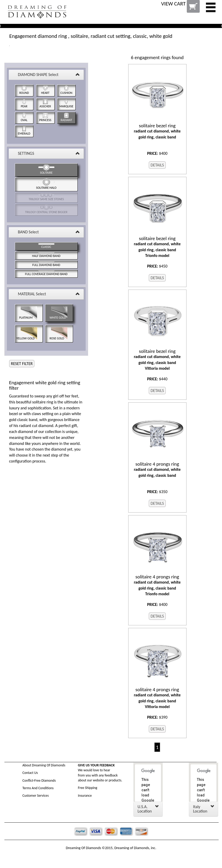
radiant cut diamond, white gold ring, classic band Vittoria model (157, 360)
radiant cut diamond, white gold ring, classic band (157, 131)
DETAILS (157, 165)
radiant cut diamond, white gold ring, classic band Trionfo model (157, 247)
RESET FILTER (22, 364)
